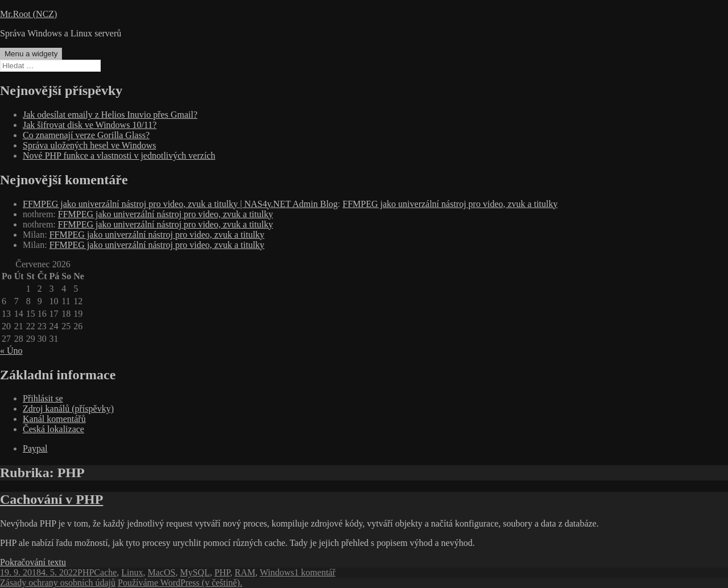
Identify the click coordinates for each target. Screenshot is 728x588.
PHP (86, 572)
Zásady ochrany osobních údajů (58, 583)
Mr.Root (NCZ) (28, 14)
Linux (132, 572)
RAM (245, 572)
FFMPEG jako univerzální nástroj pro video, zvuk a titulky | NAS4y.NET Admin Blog (180, 204)
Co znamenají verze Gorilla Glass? (86, 135)
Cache (105, 572)
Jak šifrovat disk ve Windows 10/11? (90, 125)
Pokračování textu (33, 562)
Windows (277, 572)
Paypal (35, 448)
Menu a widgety (31, 54)
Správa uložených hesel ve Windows (90, 145)
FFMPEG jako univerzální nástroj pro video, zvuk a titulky (450, 204)
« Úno (11, 351)
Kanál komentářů (54, 419)
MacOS (162, 572)
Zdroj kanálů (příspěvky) (68, 409)
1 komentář (315, 572)
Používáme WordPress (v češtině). (180, 583)
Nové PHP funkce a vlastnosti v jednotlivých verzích (119, 156)
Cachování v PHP (51, 499)
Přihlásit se (43, 398)
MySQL (195, 572)
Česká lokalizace (53, 429)
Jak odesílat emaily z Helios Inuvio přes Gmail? (110, 115)
